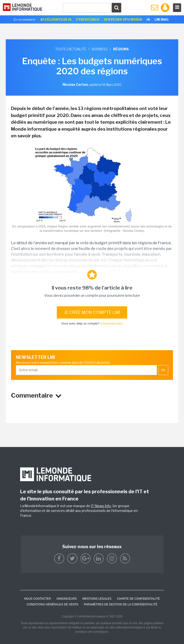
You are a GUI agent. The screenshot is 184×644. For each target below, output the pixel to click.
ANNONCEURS (66, 599)
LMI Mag (161, 19)
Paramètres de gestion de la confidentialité (121, 604)
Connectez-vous (112, 323)
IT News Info (101, 506)
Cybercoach (88, 19)
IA (148, 19)
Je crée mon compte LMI (92, 312)
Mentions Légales (97, 599)
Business (100, 49)
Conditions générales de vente (53, 604)
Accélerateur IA (56, 19)
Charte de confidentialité (138, 599)
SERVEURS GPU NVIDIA (123, 19)
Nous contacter (38, 599)
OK (163, 370)
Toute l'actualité (71, 49)
